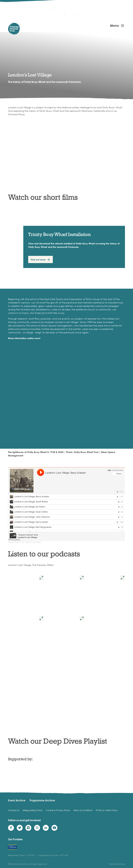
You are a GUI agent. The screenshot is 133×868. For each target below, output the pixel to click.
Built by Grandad (117, 864)
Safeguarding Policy (33, 810)
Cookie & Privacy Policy (58, 810)
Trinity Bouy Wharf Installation (59, 234)
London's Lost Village (33, 542)
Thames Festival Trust (16, 542)
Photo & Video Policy (107, 810)
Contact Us (14, 810)
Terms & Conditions (83, 810)
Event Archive (17, 800)
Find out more (38, 260)
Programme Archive (42, 800)
